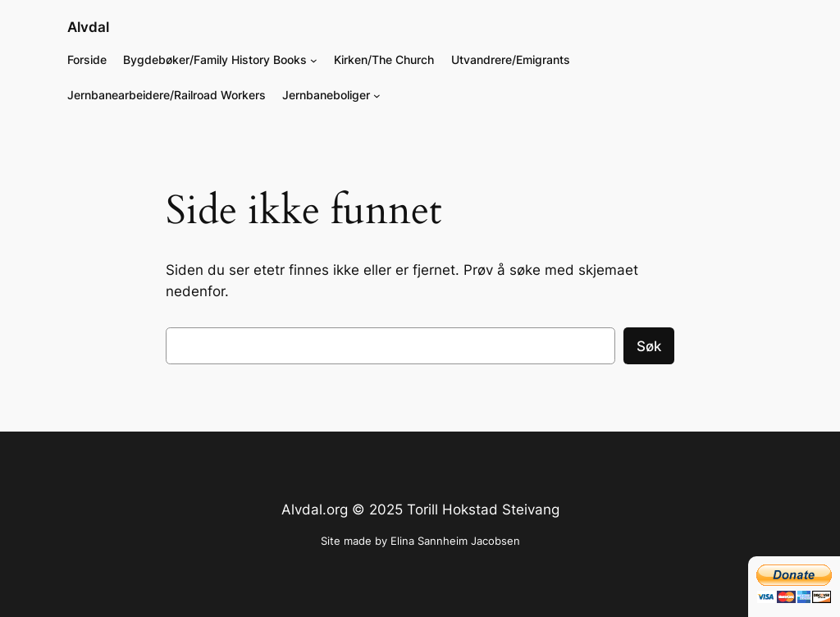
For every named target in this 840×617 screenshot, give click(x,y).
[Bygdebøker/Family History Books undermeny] (314, 60)
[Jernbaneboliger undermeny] (377, 96)
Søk (649, 346)
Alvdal (88, 27)
